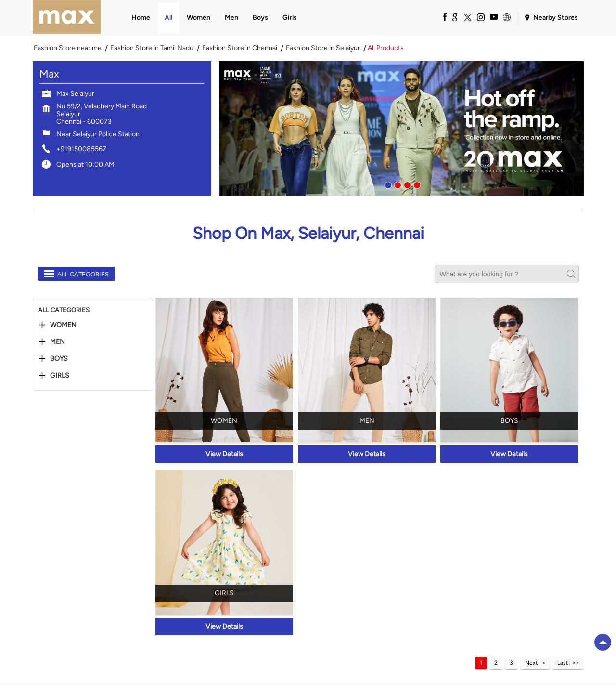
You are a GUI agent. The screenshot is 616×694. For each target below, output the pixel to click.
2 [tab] (397, 184)
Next (532, 663)
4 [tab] (416, 184)
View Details (224, 454)
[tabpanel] (401, 129)
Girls (60, 376)
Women (63, 325)
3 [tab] (406, 184)
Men (58, 342)
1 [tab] (387, 184)
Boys (59, 359)
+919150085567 (81, 149)
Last (563, 663)
